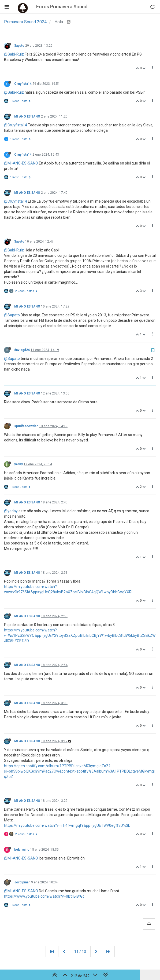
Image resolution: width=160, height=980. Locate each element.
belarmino (22, 850)
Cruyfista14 (23, 84)
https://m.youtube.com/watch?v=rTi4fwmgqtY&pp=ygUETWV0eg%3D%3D (67, 825)
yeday (18, 464)
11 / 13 (80, 952)
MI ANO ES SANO (27, 116)
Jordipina (21, 882)
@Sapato (12, 315)
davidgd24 (22, 350)
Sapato (19, 46)
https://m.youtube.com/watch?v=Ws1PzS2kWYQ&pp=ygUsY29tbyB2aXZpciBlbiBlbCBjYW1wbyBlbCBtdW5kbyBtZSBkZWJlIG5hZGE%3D (80, 635)
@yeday (11, 511)
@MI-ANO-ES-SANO (21, 163)
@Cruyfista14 (16, 125)
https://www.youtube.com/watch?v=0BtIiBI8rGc (44, 896)
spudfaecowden (26, 426)
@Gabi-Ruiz (14, 54)
